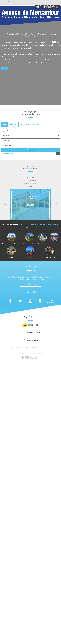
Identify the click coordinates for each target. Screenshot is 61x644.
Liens (34, 349)
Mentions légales (22, 349)
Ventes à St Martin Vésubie (29, 244)
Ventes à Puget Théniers (49, 257)
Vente (5, 125)
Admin (38, 349)
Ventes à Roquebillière (11, 257)
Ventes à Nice (30, 257)
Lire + (5, 68)
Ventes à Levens (54, 244)
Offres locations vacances (29, 125)
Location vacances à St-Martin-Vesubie (12, 244)
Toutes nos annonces (44, 349)
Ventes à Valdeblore (43, 244)
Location (13, 125)
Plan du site (15, 349)
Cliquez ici (30, 284)
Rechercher (31, 150)
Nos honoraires (29, 349)
